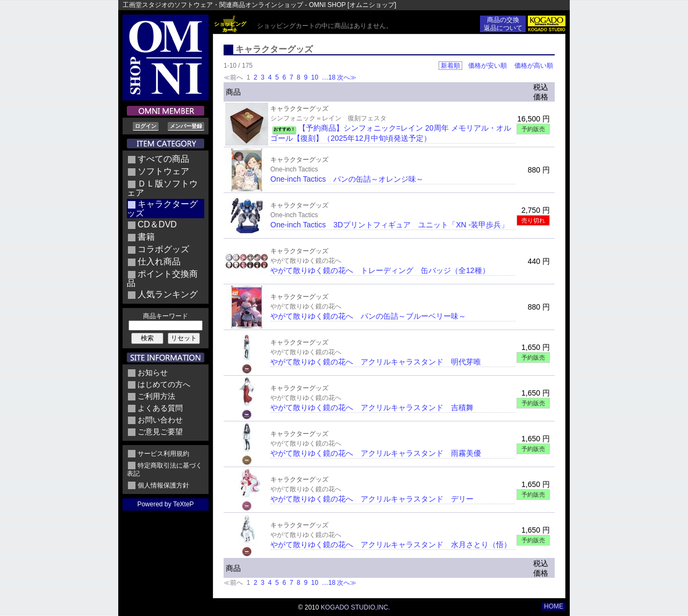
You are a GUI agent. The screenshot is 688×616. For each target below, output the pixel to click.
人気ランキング (168, 294)
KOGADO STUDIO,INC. (356, 607)
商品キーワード (166, 316)
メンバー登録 (186, 126)
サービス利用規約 (163, 454)
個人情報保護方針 (163, 485)
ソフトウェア (163, 171)
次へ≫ (347, 77)
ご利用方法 (156, 396)
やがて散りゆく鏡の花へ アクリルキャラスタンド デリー (372, 499)
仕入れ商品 (159, 262)
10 (314, 77)
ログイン (146, 126)
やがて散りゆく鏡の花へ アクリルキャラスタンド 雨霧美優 (376, 453)
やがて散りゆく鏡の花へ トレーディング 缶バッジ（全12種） (380, 270)
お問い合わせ (160, 420)
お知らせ (153, 373)
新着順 (450, 66)
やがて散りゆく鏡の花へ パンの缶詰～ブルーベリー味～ (368, 316)
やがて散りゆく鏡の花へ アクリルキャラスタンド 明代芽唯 (376, 362)
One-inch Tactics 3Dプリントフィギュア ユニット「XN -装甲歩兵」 (389, 225)
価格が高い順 (534, 66)
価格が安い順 (488, 66)
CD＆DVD (157, 224)
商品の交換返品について (503, 24)
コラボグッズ (163, 249)
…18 (328, 77)
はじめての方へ (164, 384)
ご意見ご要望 (160, 432)
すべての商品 (163, 159)
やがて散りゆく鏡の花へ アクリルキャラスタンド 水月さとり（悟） (391, 545)
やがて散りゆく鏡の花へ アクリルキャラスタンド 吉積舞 (372, 407)
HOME (554, 606)
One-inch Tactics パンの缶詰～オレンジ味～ (347, 179)
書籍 (146, 237)
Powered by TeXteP (165, 504)
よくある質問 (160, 408)
